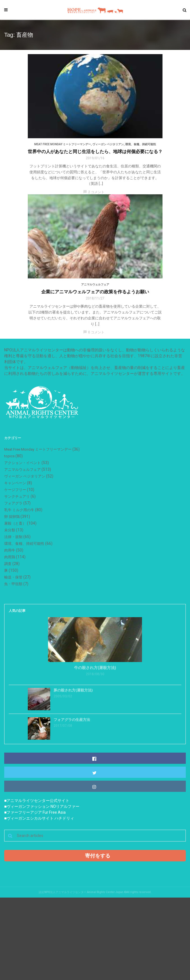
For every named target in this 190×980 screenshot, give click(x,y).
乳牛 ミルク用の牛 (19, 510)
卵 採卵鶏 (12, 517)
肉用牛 (10, 550)
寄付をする (98, 856)
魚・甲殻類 (13, 584)
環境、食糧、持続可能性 (141, 144)
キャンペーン (15, 483)
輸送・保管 (13, 577)
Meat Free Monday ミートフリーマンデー (63, 144)
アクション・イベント (22, 463)
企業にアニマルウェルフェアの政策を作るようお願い (95, 292)
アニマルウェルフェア (95, 284)
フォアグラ (13, 503)
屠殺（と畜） (15, 523)
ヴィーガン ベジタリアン (108, 144)
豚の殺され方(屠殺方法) (73, 690)
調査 (8, 564)
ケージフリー (15, 490)
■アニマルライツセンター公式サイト (37, 801)
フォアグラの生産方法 (72, 720)
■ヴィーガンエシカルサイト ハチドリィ (39, 818)
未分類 (10, 530)
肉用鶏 (10, 557)
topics (9, 456)
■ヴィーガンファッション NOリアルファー (42, 806)
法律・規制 (13, 537)
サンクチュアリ (17, 496)
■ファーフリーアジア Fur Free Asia (35, 812)
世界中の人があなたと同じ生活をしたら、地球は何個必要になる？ (95, 152)
